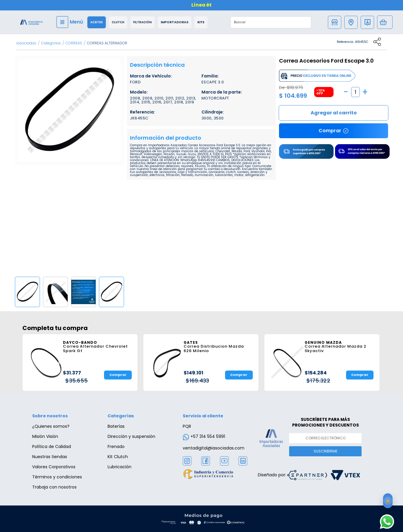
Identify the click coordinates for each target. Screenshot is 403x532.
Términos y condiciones (57, 477)
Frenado (116, 447)
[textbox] (265, 22)
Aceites (97, 22)
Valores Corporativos (54, 467)
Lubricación (120, 467)
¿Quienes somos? (51, 426)
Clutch (118, 22)
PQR (187, 426)
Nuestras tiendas (50, 457)
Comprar (334, 113)
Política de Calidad (52, 447)
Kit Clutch (118, 457)
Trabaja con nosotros (54, 487)
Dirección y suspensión (131, 436)
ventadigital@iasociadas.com (214, 448)
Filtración (142, 22)
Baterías (116, 426)
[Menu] (70, 22)
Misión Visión (45, 436)
